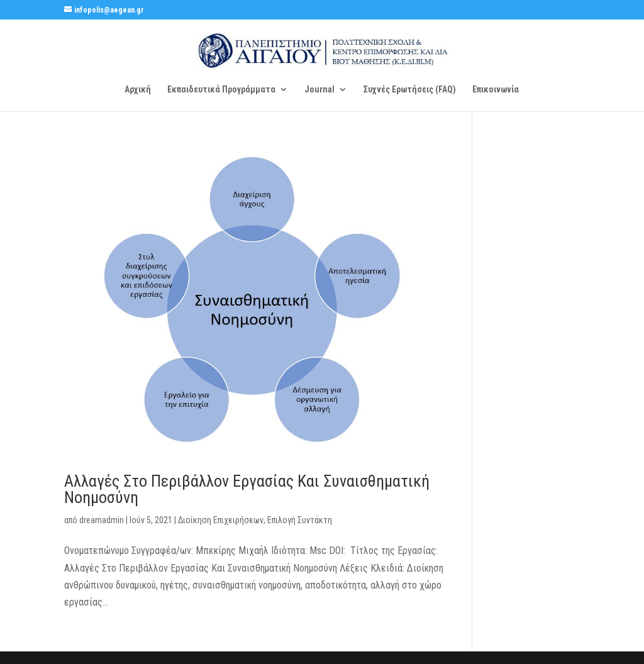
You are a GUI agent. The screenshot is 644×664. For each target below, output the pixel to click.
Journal (319, 90)
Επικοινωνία (496, 90)
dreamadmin (102, 520)
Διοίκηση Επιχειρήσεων (221, 520)
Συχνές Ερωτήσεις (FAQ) (410, 90)
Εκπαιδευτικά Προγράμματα (221, 90)
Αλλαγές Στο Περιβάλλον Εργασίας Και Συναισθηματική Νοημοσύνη (247, 489)
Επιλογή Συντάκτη (300, 520)
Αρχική (138, 90)
